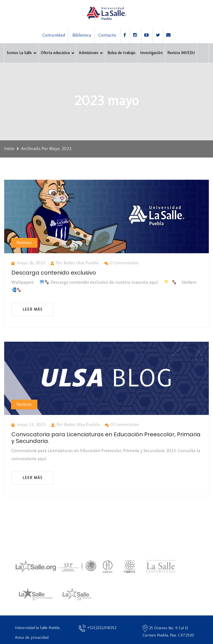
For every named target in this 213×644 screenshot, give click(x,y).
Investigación (151, 53)
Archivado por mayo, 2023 (46, 149)
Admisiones (88, 53)
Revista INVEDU (181, 53)
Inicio (9, 149)
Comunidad (54, 36)
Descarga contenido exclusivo (54, 273)
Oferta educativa (55, 53)
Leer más (32, 310)
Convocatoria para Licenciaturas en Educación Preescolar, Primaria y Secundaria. (106, 438)
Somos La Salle (19, 53)
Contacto (107, 36)
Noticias (24, 243)
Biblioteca (82, 36)
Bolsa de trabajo (121, 53)
